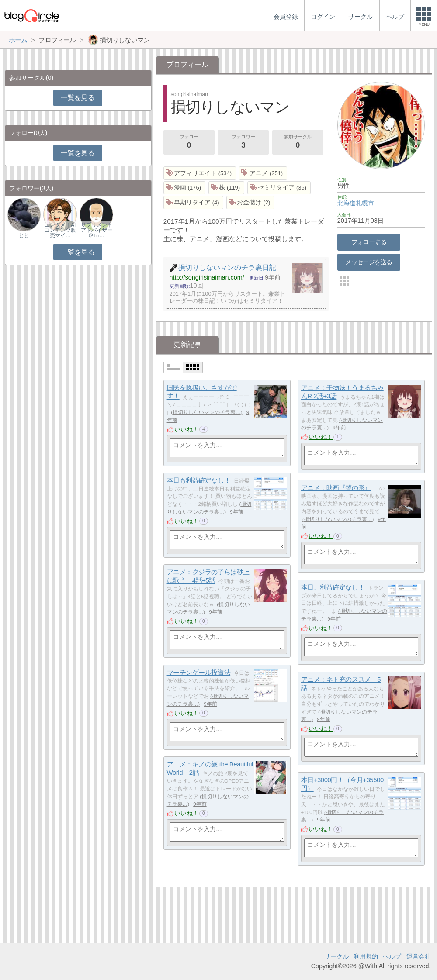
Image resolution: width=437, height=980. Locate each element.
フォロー (189, 142)
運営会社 (419, 956)
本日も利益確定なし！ (199, 480)
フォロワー (243, 142)
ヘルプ (392, 956)
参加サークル (298, 142)
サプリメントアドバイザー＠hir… (97, 230)
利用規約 (366, 956)
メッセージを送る (369, 262)
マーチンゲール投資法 (199, 672)
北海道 (347, 203)
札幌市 (365, 203)
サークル (336, 956)
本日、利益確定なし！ (333, 587)
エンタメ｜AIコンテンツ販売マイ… (60, 230)
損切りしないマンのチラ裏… (207, 412)
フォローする (369, 242)
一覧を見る (78, 98)
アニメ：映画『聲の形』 (336, 488)
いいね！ (187, 429)
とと (24, 235)
